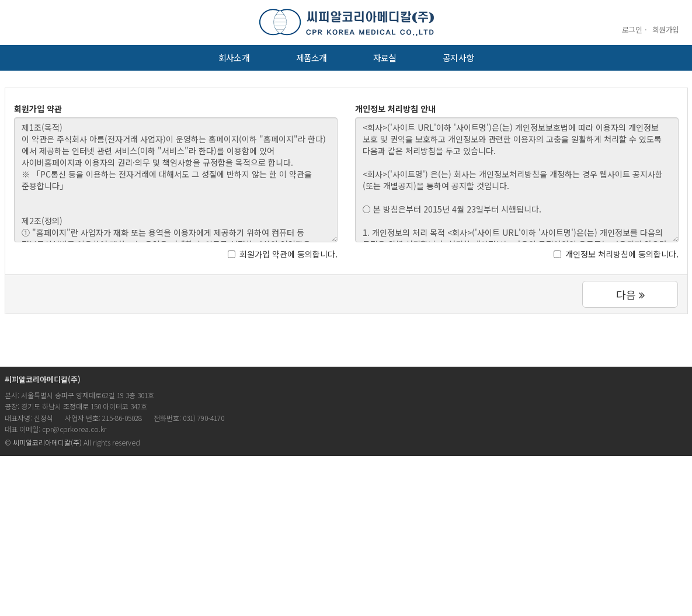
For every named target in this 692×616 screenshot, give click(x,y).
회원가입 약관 (38, 109)
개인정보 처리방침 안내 (395, 109)
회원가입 (666, 29)
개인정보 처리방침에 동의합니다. (616, 254)
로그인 (632, 29)
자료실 (385, 58)
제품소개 (311, 58)
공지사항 (458, 58)
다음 (630, 294)
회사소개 (234, 58)
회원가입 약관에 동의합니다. (283, 254)
